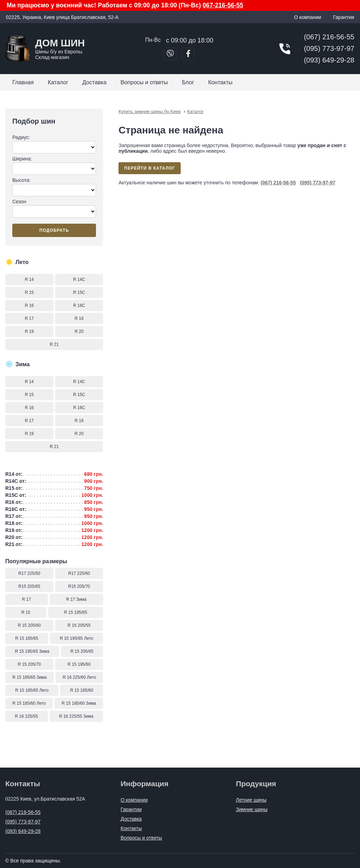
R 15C (79, 292)
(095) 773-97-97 (329, 48)
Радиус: (54, 144)
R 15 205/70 (29, 664)
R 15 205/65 (82, 651)
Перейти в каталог (150, 168)
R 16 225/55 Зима (76, 716)
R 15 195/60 (79, 664)
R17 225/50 (29, 573)
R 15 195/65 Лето (76, 638)
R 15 (29, 292)
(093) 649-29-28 (329, 60)
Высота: (54, 187)
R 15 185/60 (82, 690)
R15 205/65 (29, 586)
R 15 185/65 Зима (30, 677)
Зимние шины (252, 809)
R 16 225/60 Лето (79, 677)
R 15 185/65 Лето (32, 690)
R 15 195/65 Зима (32, 651)
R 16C (79, 305)
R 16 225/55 (27, 716)
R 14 (29, 280)
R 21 (54, 344)
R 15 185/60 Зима (79, 703)
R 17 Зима (76, 599)
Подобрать (54, 230)
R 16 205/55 (79, 625)
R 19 (29, 331)
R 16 (29, 305)
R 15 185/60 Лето (29, 703)
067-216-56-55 (223, 5)
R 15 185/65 (27, 638)
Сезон (54, 208)
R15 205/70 (79, 586)
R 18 (79, 318)
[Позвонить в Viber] (170, 54)
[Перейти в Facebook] (188, 54)
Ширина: (54, 165)
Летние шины (251, 800)
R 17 (29, 318)
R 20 (79, 331)
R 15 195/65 (75, 612)
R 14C (79, 280)
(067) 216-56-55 (329, 37)
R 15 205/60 (29, 625)
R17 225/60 (79, 573)
